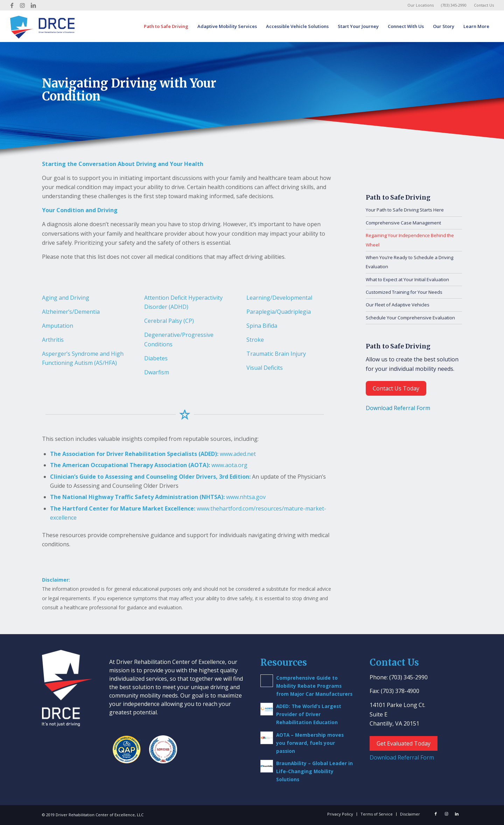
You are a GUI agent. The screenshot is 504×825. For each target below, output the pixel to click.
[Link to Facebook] (12, 5)
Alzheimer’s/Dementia (71, 312)
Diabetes (156, 358)
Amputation (58, 326)
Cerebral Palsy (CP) (169, 321)
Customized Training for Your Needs (404, 292)
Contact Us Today (396, 388)
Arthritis (53, 340)
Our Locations (421, 5)
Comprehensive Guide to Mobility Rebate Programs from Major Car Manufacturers (314, 686)
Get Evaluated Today (404, 743)
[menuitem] (421, 5)
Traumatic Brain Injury (276, 354)
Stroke (255, 340)
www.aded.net (238, 454)
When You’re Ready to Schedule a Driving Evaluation (409, 262)
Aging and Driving (66, 298)
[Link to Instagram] (23, 5)
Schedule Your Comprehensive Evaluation (410, 318)
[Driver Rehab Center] (42, 26)
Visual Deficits (265, 368)
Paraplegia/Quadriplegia (279, 312)
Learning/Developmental (279, 298)
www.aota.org (229, 465)
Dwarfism (157, 372)
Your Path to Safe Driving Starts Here (405, 210)
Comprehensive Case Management (403, 223)
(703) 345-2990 (454, 5)
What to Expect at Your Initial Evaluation (407, 279)
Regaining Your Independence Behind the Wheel (410, 240)
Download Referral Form (398, 408)
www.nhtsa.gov (246, 497)
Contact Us (484, 5)
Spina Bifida (262, 326)
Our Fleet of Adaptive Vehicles (398, 305)
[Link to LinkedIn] (33, 5)
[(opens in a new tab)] (267, 709)
